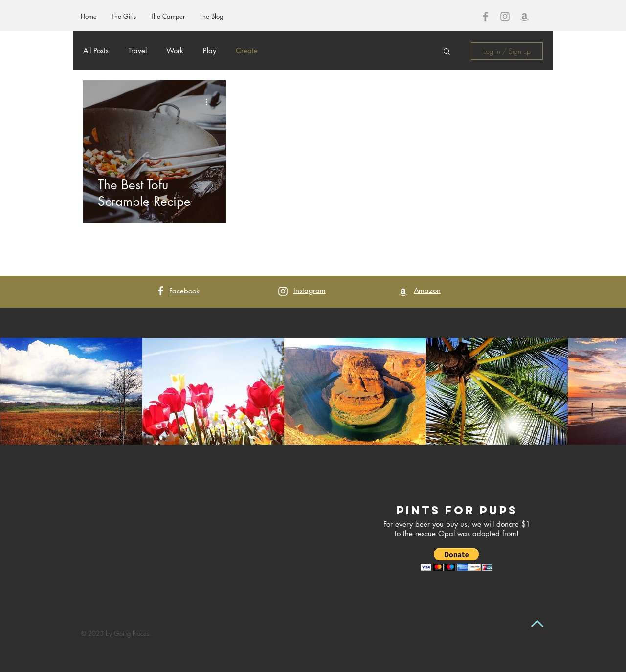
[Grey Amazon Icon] (525, 16)
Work (175, 51)
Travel (137, 51)
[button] (447, 52)
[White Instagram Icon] (283, 291)
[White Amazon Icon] (403, 292)
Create (247, 51)
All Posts (96, 51)
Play (210, 51)
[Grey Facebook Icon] (485, 16)
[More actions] (210, 102)
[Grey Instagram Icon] (505, 16)
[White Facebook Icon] (161, 291)
